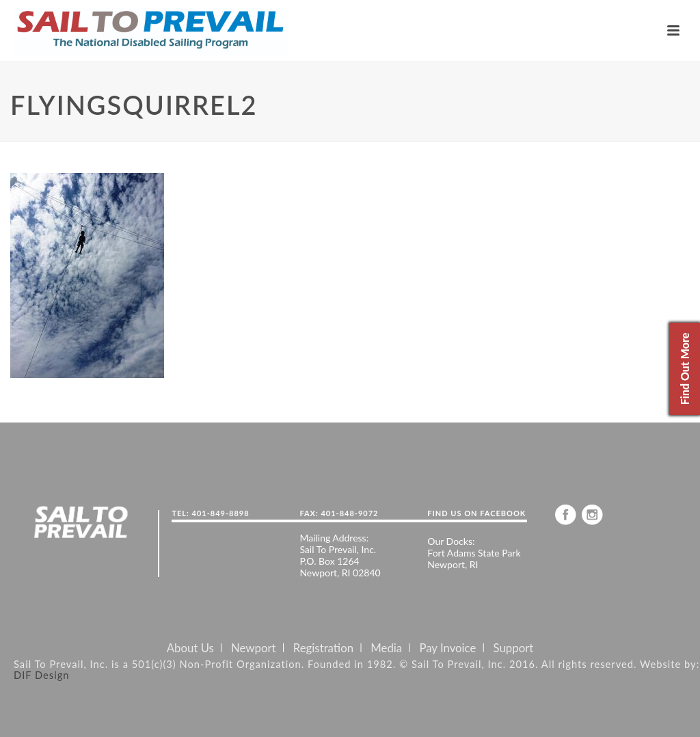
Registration (323, 648)
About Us (190, 648)
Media (386, 648)
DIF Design (42, 675)
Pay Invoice (447, 648)
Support (514, 648)
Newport (254, 648)
